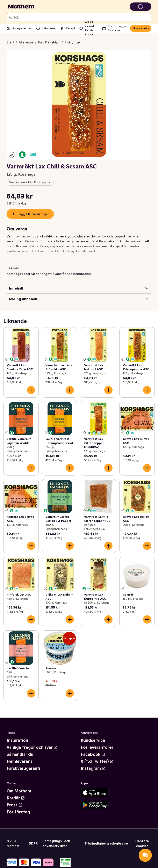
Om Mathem (19, 791)
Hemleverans (20, 761)
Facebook (93, 754)
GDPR (33, 843)
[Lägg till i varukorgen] (31, 390)
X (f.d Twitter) (97, 761)
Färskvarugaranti (23, 768)
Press (15, 805)
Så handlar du (20, 754)
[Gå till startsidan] (21, 7)
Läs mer (13, 268)
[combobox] (81, 17)
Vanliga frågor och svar (32, 747)
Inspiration (17, 740)
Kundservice (93, 740)
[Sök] (10, 17)
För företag (18, 812)
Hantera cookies (142, 843)
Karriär (16, 798)
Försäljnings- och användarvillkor (56, 843)
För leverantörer (97, 747)
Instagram (93, 768)
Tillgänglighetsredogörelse (106, 843)
